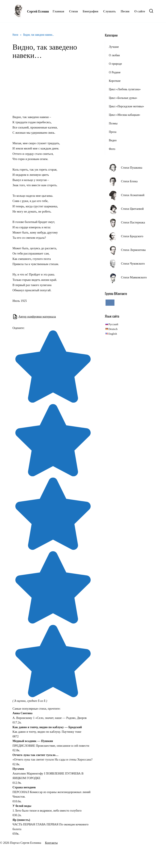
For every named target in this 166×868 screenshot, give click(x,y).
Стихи (73, 11)
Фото (112, 149)
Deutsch (113, 329)
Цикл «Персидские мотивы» (126, 106)
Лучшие (114, 47)
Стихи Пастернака (133, 222)
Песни (125, 11)
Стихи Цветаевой (132, 209)
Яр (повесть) (21, 820)
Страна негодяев (24, 787)
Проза (113, 132)
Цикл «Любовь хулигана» (125, 89)
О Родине (115, 72)
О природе (115, 64)
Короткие (115, 81)
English (113, 334)
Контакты (51, 843)
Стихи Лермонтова (133, 250)
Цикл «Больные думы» (123, 98)
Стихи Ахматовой (133, 195)
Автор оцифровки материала (37, 317)
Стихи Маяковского (134, 277)
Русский (113, 324)
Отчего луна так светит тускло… (36, 755)
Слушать (109, 11)
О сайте (140, 11)
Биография (90, 11)
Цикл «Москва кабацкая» (124, 115)
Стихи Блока (129, 181)
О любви (114, 55)
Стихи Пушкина (132, 168)
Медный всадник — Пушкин (33, 741)
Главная (58, 11)
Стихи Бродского (132, 236)
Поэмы (113, 123)
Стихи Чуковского (133, 264)
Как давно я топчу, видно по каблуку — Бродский (47, 727)
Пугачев (18, 769)
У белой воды (22, 806)
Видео (113, 140)
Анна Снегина (22, 713)
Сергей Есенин (38, 11)
